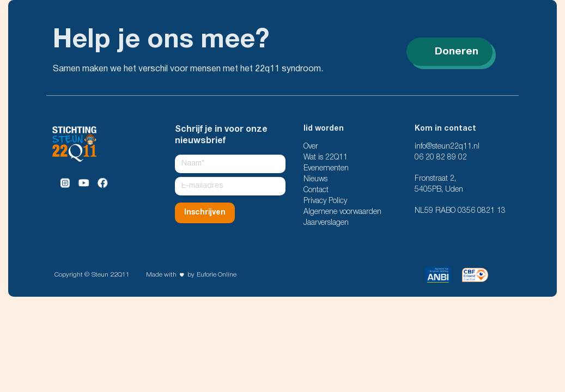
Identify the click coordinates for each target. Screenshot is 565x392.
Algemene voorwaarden (342, 212)
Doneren (449, 52)
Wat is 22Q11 (326, 158)
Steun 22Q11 (111, 275)
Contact (316, 190)
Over (311, 147)
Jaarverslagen (326, 223)
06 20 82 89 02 (441, 158)
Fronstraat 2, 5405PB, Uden (439, 184)
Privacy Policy (325, 201)
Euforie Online (217, 275)
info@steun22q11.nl (447, 147)
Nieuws (315, 179)
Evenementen (326, 169)
